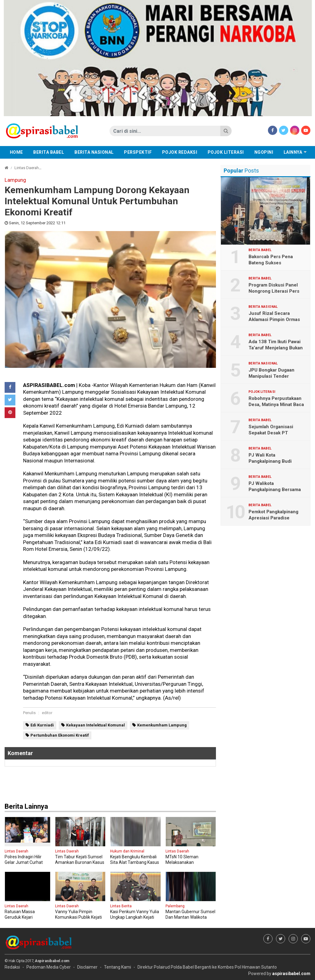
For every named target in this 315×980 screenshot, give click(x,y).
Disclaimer (87, 967)
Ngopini (264, 152)
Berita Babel (49, 152)
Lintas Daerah (27, 168)
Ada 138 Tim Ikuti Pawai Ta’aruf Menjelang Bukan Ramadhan (276, 348)
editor (47, 713)
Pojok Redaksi (180, 152)
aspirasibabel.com (291, 974)
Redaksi (12, 967)
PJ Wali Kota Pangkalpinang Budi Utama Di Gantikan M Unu (276, 461)
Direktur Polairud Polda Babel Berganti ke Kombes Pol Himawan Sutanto (207, 967)
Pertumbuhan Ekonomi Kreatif (60, 735)
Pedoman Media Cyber (49, 967)
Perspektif (138, 152)
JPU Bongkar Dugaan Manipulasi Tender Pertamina (271, 376)
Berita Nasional (94, 152)
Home (16, 152)
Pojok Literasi (226, 152)
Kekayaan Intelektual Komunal (96, 725)
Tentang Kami (118, 967)
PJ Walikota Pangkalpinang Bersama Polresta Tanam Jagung (275, 490)
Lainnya (293, 152)
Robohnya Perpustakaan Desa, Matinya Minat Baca (276, 401)
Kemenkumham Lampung (162, 725)
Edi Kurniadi (42, 725)
